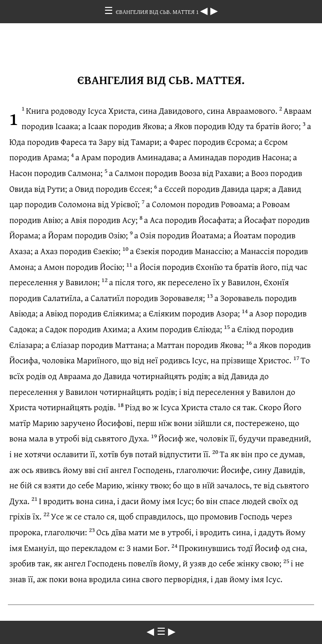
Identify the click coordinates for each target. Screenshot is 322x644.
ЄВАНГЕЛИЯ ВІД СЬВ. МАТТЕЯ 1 (158, 12)
